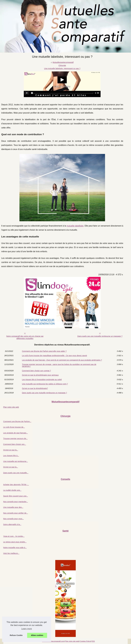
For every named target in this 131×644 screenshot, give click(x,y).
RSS (93, 641)
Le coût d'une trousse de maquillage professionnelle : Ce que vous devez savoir (54, 356)
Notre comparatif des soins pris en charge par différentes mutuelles (25, 337)
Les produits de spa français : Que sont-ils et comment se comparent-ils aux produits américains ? (62, 360)
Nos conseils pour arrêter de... (16, 513)
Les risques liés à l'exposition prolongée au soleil (42, 380)
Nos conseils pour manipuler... (16, 502)
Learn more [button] (27, 629)
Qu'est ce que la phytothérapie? (35, 388)
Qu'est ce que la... (11, 467)
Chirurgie (62, 65)
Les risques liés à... (11, 456)
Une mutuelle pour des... (13, 507)
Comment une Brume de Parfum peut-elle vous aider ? (44, 351)
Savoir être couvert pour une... (16, 496)
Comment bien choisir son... (15, 444)
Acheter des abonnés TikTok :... (16, 485)
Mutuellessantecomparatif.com (53, 641)
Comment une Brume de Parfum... (17, 421)
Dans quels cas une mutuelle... (16, 473)
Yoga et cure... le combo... (14, 536)
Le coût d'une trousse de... (14, 427)
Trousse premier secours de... (15, 439)
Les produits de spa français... (15, 433)
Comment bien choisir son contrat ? (36, 371)
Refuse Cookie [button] (16, 635)
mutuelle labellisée (75, 226)
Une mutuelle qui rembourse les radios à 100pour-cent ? (45, 384)
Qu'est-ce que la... (11, 450)
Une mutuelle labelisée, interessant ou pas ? (62, 68)
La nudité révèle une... (12, 490)
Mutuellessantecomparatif (63, 62)
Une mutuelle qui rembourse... (16, 461)
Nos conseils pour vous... (13, 519)
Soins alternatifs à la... (12, 524)
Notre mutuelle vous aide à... (15, 548)
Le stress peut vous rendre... (15, 542)
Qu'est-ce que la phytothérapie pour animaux (40, 375)
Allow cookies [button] (37, 635)
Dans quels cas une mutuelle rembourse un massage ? (100, 336)
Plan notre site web (11, 407)
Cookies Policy (85, 641)
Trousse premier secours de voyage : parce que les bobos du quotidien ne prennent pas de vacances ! (59, 365)
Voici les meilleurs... (11, 553)
